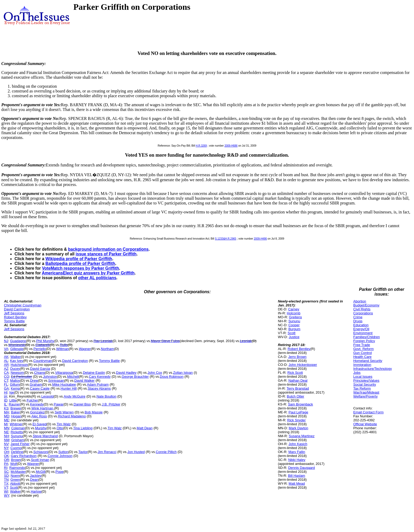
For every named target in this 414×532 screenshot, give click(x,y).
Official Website (365, 424)
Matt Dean (145, 428)
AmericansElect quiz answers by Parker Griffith (88, 273)
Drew (34, 381)
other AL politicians (97, 278)
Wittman (63, 349)
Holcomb (293, 313)
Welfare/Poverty (365, 396)
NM (7, 440)
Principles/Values (366, 381)
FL (6, 384)
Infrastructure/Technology (373, 369)
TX (6, 484)
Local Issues (363, 377)
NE (6, 432)
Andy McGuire (74, 396)
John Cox (155, 373)
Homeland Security (368, 361)
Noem (15, 476)
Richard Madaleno (72, 416)
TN (6, 480)
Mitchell (73, 377)
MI (6, 424)
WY (7, 495)
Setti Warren (64, 412)
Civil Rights (362, 309)
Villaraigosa (64, 373)
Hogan (16, 416)
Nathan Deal (298, 381)
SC (6, 472)
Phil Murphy (45, 341)
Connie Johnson (60, 456)
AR (6, 365)
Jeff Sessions (14, 313)
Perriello (40, 349)
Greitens (295, 317)
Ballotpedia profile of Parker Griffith (80, 263)
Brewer (16, 408)
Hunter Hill (69, 388)
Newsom (17, 373)
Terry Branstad (298, 388)
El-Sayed (39, 424)
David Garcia (40, 369)
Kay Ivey (17, 361)
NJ (6, 341)
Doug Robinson (172, 377)
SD (6, 476)
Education (361, 325)
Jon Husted (136, 452)
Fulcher (32, 400)
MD (7, 416)
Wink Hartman (43, 408)
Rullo (64, 345)
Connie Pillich (166, 452)
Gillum (15, 384)
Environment (363, 333)
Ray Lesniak (103, 341)
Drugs (358, 321)
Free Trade (362, 345)
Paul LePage (298, 412)
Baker (16, 412)
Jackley (36, 476)
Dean (34, 480)
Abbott (15, 484)
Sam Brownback (301, 404)
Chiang (39, 373)
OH (7, 452)
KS (6, 408)
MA (7, 412)
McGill (41, 472)
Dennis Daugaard (301, 468)
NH (6, 436)
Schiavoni (41, 452)
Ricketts (17, 432)
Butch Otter (295, 396)
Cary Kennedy (100, 377)
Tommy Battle (14, 321)
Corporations (363, 313)
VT (6, 487)
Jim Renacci (107, 452)
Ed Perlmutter (22, 377)
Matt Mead (297, 484)
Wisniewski (17, 345)
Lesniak (246, 341)
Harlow (36, 491)
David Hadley (126, 373)
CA (6, 373)
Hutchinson (19, 365)
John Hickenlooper (303, 365)
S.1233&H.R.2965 (226, 239)
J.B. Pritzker (111, 404)
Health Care (362, 357)
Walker (16, 357)
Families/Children (366, 337)
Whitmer (16, 424)
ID (6, 400)
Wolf (14, 464)
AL (6, 361)
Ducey (15, 369)
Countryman (43, 361)
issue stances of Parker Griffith (106, 254)
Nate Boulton (106, 396)
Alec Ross (39, 416)
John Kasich (298, 444)
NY (6, 448)
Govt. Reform (363, 349)
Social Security (365, 384)
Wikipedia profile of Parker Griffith (79, 259)
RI (6, 468)
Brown (16, 460)
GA (6, 388)
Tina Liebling (83, 428)
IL (5, 404)
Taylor (83, 452)
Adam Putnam (98, 384)
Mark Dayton (299, 428)
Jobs (357, 373)
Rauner (14, 404)
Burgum (294, 329)
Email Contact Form (368, 412)
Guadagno (18, 341)
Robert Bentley (15, 317)
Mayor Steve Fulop (165, 341)
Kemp (15, 388)
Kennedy (37, 404)
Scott (14, 487)
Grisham (18, 440)
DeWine (17, 452)
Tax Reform (362, 388)
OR (7, 460)
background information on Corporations (108, 249)
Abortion (360, 301)
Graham (36, 384)
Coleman (18, 428)
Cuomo (16, 448)
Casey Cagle (40, 388)
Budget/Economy (366, 305)
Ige (12, 392)
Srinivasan (56, 381)
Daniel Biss (82, 404)
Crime (358, 317)
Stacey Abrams (99, 388)
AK (6, 357)
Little (13, 400)
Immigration (362, 365)
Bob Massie (94, 412)
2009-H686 (231, 146)
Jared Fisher (20, 444)
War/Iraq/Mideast (366, 392)
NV (6, 444)
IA (6, 396)
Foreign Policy (364, 341)
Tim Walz (63, 424)
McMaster (18, 472)
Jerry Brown (297, 357)
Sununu (17, 436)
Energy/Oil (361, 329)
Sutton (63, 452)
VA (6, 349)
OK (6, 456)
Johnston (50, 377)
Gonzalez (37, 412)
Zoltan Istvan (183, 373)
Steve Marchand (45, 436)
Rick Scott (295, 373)
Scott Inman (40, 460)
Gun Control (363, 353)
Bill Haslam (297, 476)
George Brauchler (135, 377)
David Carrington (17, 309)
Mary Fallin (297, 452)
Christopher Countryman (23, 305)
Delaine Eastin (94, 373)
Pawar (59, 404)
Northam (107, 349)
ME (7, 420)
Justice (294, 337)
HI (6, 392)
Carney (294, 309)
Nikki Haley (297, 460)
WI (6, 491)
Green (15, 480)
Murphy (41, 428)
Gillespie (17, 349)
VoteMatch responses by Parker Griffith (81, 268)
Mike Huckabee (64, 384)
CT (6, 381)
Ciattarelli (43, 345)
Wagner (85, 349)
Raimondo (17, 468)
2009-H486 (260, 239)
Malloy (15, 381)
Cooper (294, 325)
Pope (59, 472)
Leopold (48, 396)
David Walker (85, 381)
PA (6, 464)
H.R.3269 (201, 146)
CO (7, 377)
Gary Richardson (24, 456)
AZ (6, 369)
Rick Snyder (297, 420)
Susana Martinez (302, 436)
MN (7, 428)
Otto (60, 428)
